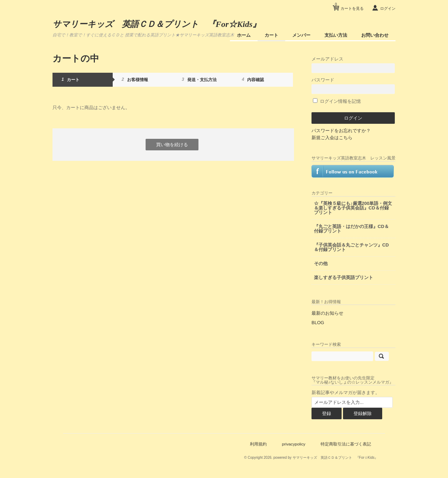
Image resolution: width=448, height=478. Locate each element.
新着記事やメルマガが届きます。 (346, 393)
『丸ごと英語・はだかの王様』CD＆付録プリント (351, 229)
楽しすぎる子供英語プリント (344, 277)
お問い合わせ (375, 35)
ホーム (244, 35)
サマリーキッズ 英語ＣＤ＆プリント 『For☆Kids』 (157, 24)
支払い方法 (336, 35)
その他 (321, 263)
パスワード (353, 85)
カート (271, 35)
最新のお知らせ (327, 313)
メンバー (301, 35)
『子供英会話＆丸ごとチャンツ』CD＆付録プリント (351, 247)
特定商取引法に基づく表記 (346, 444)
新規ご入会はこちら (332, 138)
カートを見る (349, 6)
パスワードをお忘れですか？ (341, 131)
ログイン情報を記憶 (337, 101)
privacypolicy (293, 444)
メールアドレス (353, 65)
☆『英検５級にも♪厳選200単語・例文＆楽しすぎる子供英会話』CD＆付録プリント (353, 208)
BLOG (318, 323)
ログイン (388, 8)
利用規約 (258, 444)
